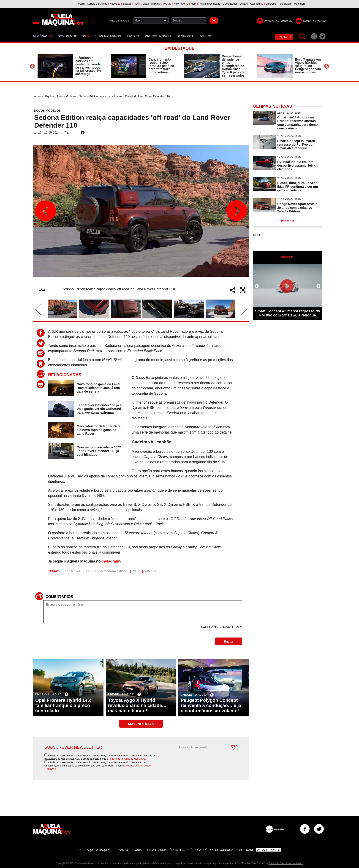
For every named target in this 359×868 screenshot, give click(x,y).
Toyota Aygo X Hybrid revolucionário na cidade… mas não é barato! (137, 705)
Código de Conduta (218, 850)
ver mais (288, 221)
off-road (151, 571)
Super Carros (108, 36)
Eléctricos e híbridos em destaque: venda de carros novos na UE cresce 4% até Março (88, 66)
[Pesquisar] (302, 36)
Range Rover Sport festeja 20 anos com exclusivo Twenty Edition (297, 208)
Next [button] (327, 66)
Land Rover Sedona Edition (107, 571)
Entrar (284, 37)
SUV (136, 571)
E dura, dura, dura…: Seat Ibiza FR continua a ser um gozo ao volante (298, 187)
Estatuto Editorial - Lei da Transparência (146, 850)
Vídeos (206, 36)
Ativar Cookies (269, 850)
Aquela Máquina (44, 96)
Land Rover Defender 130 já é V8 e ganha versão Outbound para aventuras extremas (99, 409)
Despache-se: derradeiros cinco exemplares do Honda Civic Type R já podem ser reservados (235, 66)
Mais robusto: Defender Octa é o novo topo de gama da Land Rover (99, 430)
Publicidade (245, 850)
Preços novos (158, 36)
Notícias (42, 36)
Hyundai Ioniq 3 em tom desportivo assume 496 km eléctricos (298, 166)
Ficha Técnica (191, 850)
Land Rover (72, 571)
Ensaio (133, 36)
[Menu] (36, 22)
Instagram (110, 561)
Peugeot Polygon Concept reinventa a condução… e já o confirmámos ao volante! (211, 705)
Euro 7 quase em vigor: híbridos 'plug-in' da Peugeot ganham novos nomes (308, 66)
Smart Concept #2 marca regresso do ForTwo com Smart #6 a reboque (296, 145)
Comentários (59, 597)
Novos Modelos (73, 36)
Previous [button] (32, 66)
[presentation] (203, 762)
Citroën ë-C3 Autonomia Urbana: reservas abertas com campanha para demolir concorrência (299, 123)
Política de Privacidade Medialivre (127, 759)
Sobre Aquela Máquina (94, 850)
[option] (70, 66)
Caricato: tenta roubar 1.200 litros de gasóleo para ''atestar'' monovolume (161, 66)
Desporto (185, 36)
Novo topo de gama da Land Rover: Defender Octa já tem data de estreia (98, 388)
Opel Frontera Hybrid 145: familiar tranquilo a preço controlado (63, 705)
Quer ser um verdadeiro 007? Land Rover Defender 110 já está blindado (99, 451)
